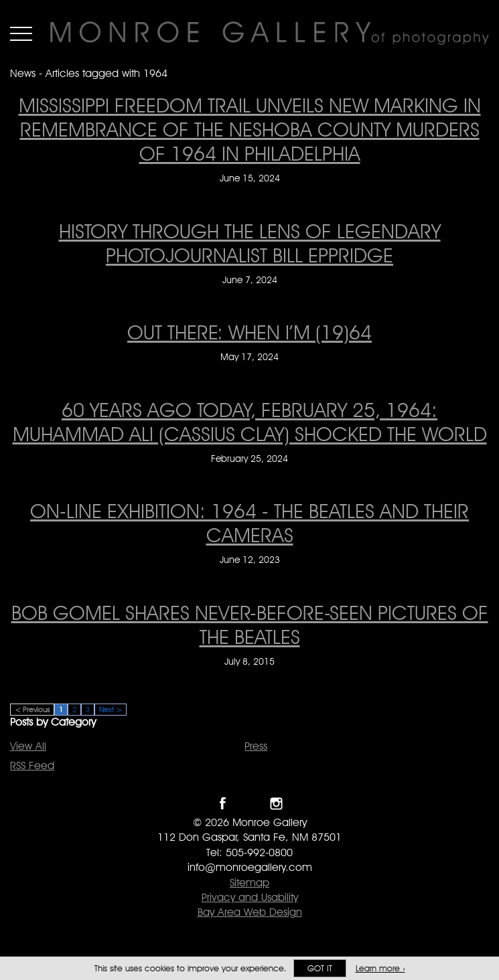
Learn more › (380, 968)
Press (256, 746)
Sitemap (250, 883)
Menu (21, 33)
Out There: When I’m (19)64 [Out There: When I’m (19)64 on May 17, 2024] (250, 332)
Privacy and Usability (250, 897)
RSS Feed (32, 765)
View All (28, 746)
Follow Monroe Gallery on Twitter (250, 804)
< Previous (32, 710)
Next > (111, 710)
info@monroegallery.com (250, 867)
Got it (320, 968)
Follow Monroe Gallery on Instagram (276, 804)
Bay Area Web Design (250, 912)
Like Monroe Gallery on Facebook (223, 804)
